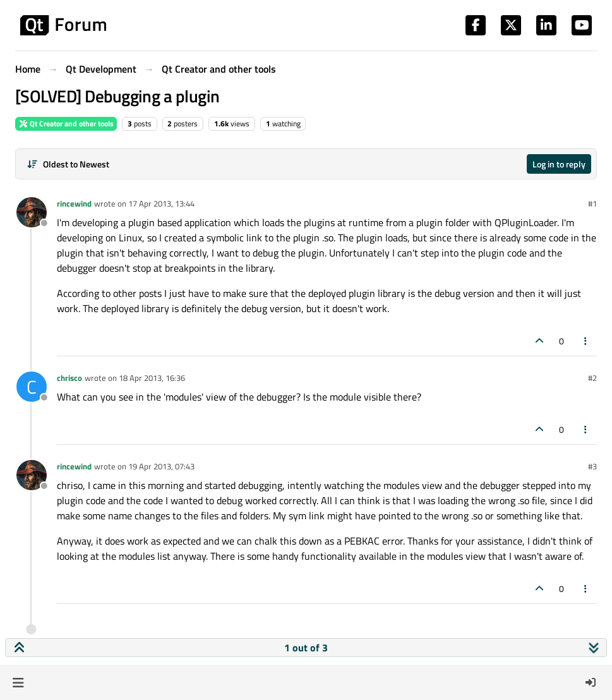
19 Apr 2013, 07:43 (161, 466)
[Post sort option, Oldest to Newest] (68, 164)
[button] (18, 682)
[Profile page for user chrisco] (32, 387)
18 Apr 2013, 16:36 (152, 378)
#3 (592, 466)
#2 (592, 378)
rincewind (74, 203)
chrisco (69, 378)
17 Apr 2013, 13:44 (161, 203)
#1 (592, 203)
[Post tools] (586, 341)
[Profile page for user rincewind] (32, 212)
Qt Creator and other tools (66, 124)
